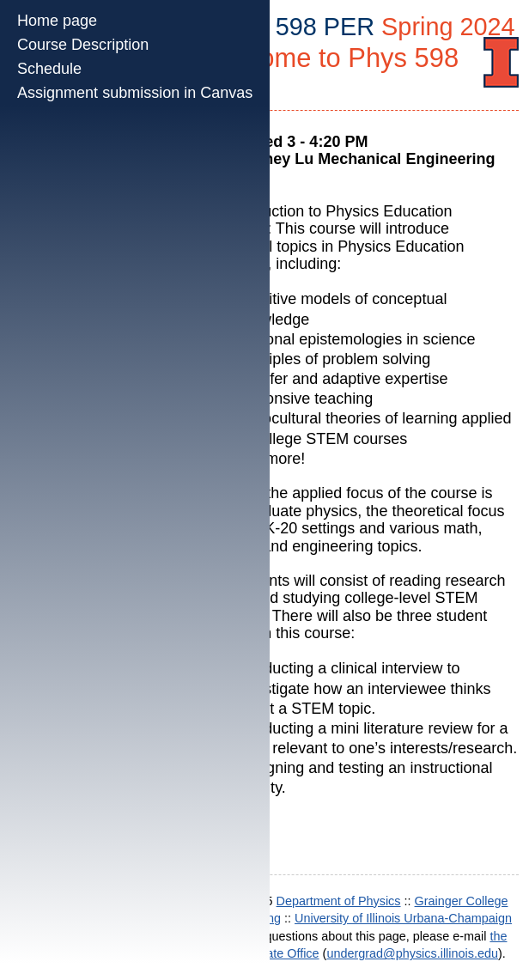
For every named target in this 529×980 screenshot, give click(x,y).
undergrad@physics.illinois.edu (412, 953)
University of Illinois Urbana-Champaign (403, 918)
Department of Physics (339, 901)
